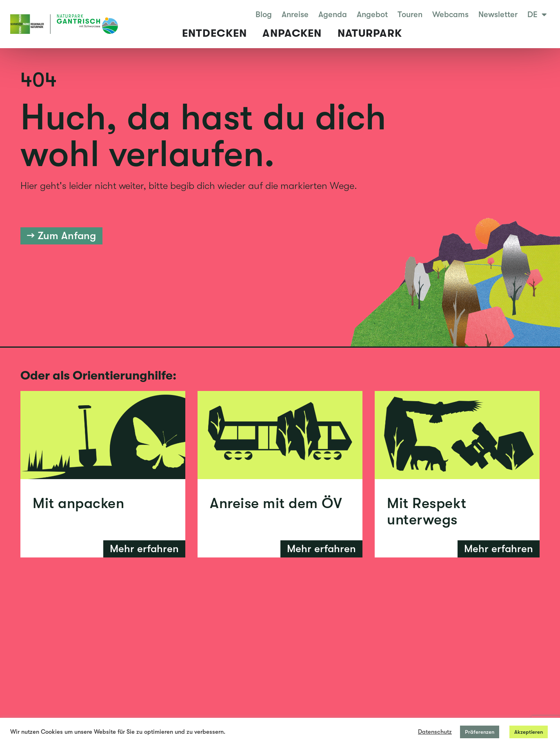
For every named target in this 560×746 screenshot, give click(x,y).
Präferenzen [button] (480, 732)
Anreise (295, 15)
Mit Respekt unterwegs (427, 512)
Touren (410, 15)
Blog (264, 15)
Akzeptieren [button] (529, 732)
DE (537, 15)
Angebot (372, 15)
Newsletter (498, 15)
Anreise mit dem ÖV (276, 503)
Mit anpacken (78, 503)
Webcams (450, 15)
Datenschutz (435, 732)
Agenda (333, 15)
